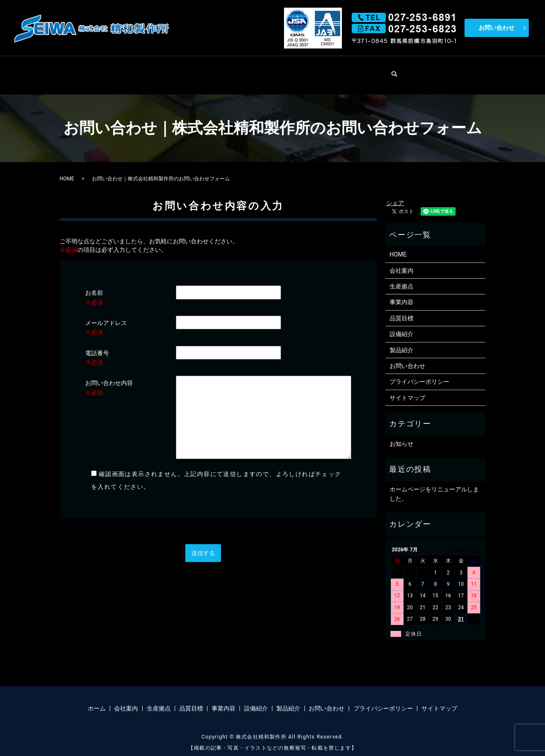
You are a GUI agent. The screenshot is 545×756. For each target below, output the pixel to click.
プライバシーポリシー (419, 373)
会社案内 (169, 71)
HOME (128, 71)
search (432, 68)
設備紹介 (351, 71)
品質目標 (260, 71)
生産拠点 (215, 71)
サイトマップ (407, 389)
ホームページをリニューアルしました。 (434, 485)
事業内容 (305, 71)
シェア (395, 194)
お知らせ (402, 435)
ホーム (97, 700)
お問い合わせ (496, 28)
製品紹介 (396, 71)
